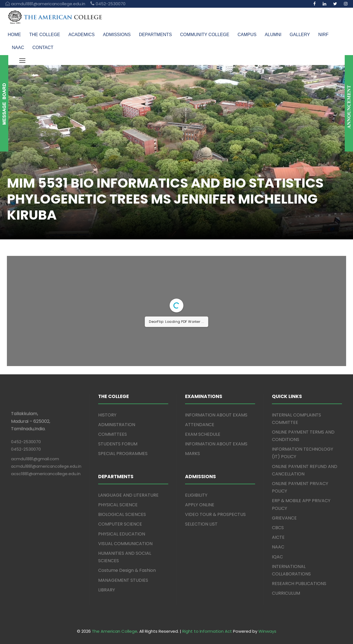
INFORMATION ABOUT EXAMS (216, 415)
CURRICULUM (286, 593)
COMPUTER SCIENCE (120, 524)
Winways (267, 631)
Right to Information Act (207, 631)
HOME (14, 35)
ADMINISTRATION (117, 425)
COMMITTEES (113, 434)
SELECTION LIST (201, 524)
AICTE (278, 537)
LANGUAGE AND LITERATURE (128, 495)
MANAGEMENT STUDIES (123, 580)
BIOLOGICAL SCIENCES (122, 514)
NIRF (323, 35)
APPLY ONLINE (200, 505)
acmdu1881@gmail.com (35, 459)
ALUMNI (273, 35)
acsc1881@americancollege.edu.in (46, 474)
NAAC (18, 48)
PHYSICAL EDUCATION (122, 534)
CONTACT (43, 48)
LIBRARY (107, 590)
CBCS (278, 528)
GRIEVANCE (284, 518)
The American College (115, 631)
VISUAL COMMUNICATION (125, 544)
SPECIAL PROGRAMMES (123, 454)
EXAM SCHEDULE (203, 434)
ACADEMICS (81, 35)
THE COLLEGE (45, 35)
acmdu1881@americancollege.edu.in (46, 466)
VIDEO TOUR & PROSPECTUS (215, 514)
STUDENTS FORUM (118, 444)
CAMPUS (247, 35)
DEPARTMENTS (155, 35)
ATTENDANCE (200, 425)
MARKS (192, 454)
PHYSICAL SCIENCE (118, 505)
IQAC (277, 557)
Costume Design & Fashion (127, 570)
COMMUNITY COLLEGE (205, 35)
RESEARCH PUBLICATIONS (299, 584)
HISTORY (107, 415)
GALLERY (300, 35)
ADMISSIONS (117, 35)
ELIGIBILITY (196, 495)
